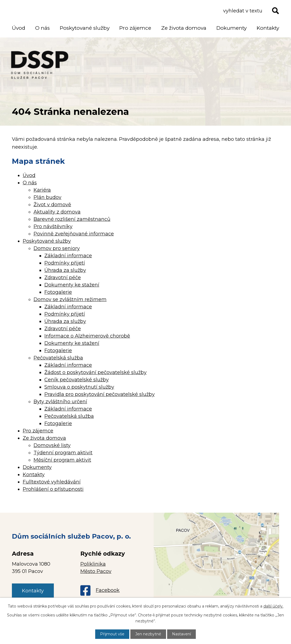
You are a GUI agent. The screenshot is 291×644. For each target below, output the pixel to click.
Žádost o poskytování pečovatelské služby (95, 372)
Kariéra (42, 190)
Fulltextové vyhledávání (52, 482)
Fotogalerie (58, 292)
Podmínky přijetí (65, 263)
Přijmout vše (112, 634)
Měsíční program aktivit (62, 460)
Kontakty (268, 28)
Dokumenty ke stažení (72, 285)
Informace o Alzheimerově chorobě (87, 336)
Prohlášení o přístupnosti (53, 489)
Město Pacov (96, 571)
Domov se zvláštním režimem (70, 299)
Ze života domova (184, 28)
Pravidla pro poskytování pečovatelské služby (100, 394)
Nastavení (181, 634)
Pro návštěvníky (53, 226)
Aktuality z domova (57, 212)
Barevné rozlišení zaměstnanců (72, 219)
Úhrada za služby (65, 270)
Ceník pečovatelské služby (77, 380)
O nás (42, 28)
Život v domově (52, 205)
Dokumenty (232, 28)
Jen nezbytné (148, 634)
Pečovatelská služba (58, 358)
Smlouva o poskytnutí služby (79, 387)
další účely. (273, 606)
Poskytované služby (85, 28)
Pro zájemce (135, 28)
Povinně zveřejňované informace (74, 234)
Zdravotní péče (63, 278)
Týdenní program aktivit (63, 453)
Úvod (19, 28)
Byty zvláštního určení (60, 402)
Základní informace (68, 256)
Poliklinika (93, 564)
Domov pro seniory (57, 248)
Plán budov (47, 197)
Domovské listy (52, 445)
